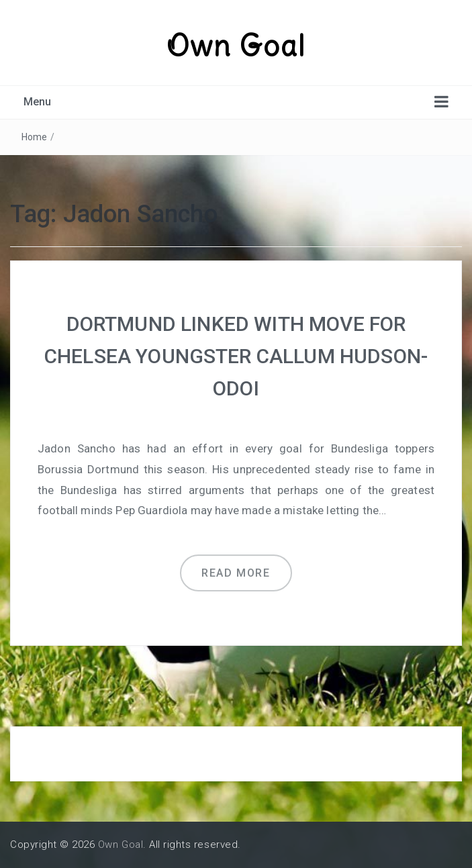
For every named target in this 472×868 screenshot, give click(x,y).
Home (35, 137)
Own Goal (236, 46)
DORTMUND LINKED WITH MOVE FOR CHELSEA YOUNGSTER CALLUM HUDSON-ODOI (236, 356)
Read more (236, 573)
